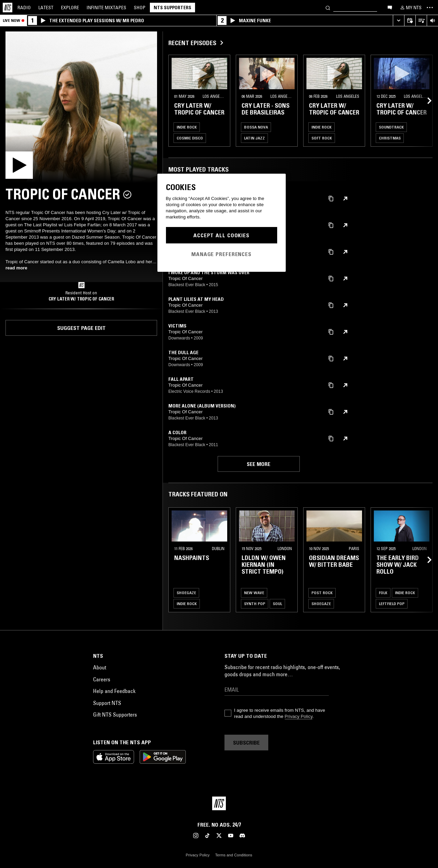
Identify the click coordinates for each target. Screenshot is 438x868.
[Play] (81, 107)
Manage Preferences (221, 254)
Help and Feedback (114, 691)
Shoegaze (186, 593)
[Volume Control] (432, 21)
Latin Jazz (254, 138)
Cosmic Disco (190, 138)
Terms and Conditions (234, 855)
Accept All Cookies (221, 235)
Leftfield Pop (392, 604)
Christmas (390, 138)
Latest (46, 8)
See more (259, 464)
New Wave (254, 593)
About (100, 667)
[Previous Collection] (425, 101)
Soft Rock (322, 138)
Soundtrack (391, 127)
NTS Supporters (172, 8)
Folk (383, 593)
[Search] (328, 7)
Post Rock (322, 593)
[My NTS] (410, 8)
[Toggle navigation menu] (430, 8)
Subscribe (246, 743)
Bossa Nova (256, 127)
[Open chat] (390, 7)
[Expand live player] (398, 21)
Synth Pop (255, 604)
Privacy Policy (299, 716)
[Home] (8, 8)
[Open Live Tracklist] (421, 21)
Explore (70, 8)
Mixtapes (106, 8)
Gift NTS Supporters (115, 715)
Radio (24, 8)
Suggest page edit (81, 328)
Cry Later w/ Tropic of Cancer (81, 299)
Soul (277, 604)
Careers (102, 679)
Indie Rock (187, 127)
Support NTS (107, 703)
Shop (140, 8)
